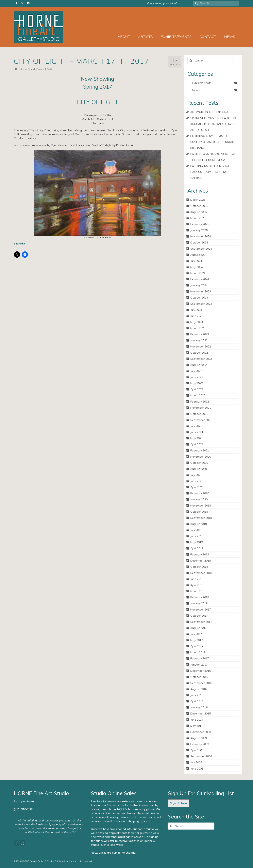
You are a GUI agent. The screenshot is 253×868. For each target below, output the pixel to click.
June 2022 (197, 377)
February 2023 (200, 334)
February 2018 (200, 597)
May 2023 (197, 322)
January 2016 (199, 707)
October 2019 (199, 512)
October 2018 (199, 567)
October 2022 (199, 353)
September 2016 (201, 683)
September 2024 (201, 249)
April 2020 (197, 487)
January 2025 (199, 230)
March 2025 (198, 218)
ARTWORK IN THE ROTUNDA (209, 112)
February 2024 (200, 279)
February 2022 (200, 402)
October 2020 (199, 463)
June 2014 (197, 720)
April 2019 (197, 548)
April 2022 (197, 389)
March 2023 (198, 328)
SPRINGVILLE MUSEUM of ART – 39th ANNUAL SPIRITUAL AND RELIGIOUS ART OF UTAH (214, 124)
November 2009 (201, 732)
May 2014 (197, 726)
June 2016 (197, 695)
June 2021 (197, 432)
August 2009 (199, 738)
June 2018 (197, 579)
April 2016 (197, 701)
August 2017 (199, 628)
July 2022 (196, 371)
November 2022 (201, 346)
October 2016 (199, 677)
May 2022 (197, 383)
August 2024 (199, 255)
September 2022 (201, 359)
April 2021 (197, 444)
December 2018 (201, 561)
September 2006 (201, 756)
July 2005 (196, 762)
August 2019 (199, 524)
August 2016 (199, 689)
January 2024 (199, 285)
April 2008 (197, 750)
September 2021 (201, 420)
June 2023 (197, 316)
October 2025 (199, 206)
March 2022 (198, 395)
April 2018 (197, 585)
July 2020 (196, 475)
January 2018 (199, 603)
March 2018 (198, 591)
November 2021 (201, 408)
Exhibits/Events (36, 69)
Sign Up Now (179, 803)
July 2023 (196, 310)
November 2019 (201, 506)
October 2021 (199, 414)
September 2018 (201, 573)
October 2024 (199, 243)
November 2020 (201, 457)
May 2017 (197, 640)
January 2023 (199, 340)
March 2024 (198, 273)
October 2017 (199, 616)
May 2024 (197, 267)
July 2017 (196, 634)
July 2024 (196, 261)
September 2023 (201, 304)
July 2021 (196, 426)
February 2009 (200, 744)
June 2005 (197, 769)
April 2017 (197, 646)
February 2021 (200, 450)
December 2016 (201, 671)
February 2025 (200, 224)
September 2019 (201, 518)
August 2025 (199, 212)
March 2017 (198, 652)
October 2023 (199, 298)
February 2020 (200, 493)
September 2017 (201, 622)
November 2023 (201, 291)
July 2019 (196, 530)
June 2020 (197, 481)
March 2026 (198, 200)
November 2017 (201, 610)
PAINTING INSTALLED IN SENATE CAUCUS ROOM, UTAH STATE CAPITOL (211, 172)
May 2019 (197, 542)
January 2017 (199, 665)
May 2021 (197, 438)
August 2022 (199, 365)
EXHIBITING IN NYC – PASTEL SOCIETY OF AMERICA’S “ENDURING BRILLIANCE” (214, 142)
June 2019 (197, 536)
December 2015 (201, 714)
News (196, 90)
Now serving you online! (161, 3)
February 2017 (200, 658)
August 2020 (199, 469)
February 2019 (200, 554)
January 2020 (199, 499)
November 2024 (201, 236)
